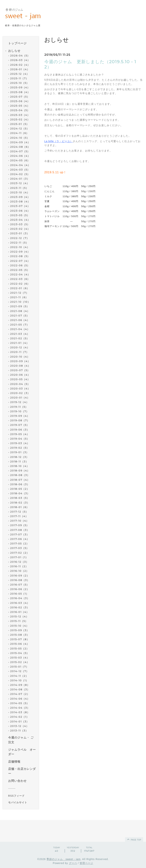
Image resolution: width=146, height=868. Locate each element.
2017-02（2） (20, 553)
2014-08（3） (20, 689)
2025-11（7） (19, 78)
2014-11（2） (19, 676)
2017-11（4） (19, 516)
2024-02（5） (20, 174)
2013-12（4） (19, 726)
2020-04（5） (20, 384)
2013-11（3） (19, 731)
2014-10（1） (19, 680)
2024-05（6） (20, 160)
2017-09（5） (20, 525)
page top (134, 839)
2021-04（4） (20, 329)
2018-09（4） (20, 471)
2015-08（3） (20, 635)
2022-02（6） (20, 284)
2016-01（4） (20, 612)
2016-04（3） (20, 598)
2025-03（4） (20, 115)
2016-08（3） (20, 580)
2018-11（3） (19, 462)
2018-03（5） (20, 498)
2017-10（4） (19, 521)
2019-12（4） (19, 402)
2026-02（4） (20, 65)
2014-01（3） (20, 722)
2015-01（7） (19, 667)
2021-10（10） (20, 302)
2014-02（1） (20, 717)
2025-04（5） (20, 110)
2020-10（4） (20, 357)
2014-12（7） (19, 671)
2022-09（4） (20, 252)
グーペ (73, 863)
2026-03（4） (20, 60)
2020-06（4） (20, 375)
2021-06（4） (20, 320)
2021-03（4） (20, 334)
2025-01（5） (20, 124)
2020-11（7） (19, 352)
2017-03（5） (20, 548)
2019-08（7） (20, 420)
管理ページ (86, 863)
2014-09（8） (20, 685)
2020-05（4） (20, 379)
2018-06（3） (20, 484)
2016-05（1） (19, 594)
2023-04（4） (20, 220)
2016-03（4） (20, 603)
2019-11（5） (19, 407)
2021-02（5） (20, 338)
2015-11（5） (19, 621)
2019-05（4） (20, 434)
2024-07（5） (20, 151)
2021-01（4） (20, 343)
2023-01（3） (20, 233)
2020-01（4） (20, 398)
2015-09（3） (20, 630)
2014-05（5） (20, 703)
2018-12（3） (19, 457)
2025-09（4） (20, 87)
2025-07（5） (20, 97)
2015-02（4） (20, 662)
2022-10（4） (20, 247)
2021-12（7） (19, 293)
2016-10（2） (19, 571)
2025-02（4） (20, 119)
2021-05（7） (20, 325)
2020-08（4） (20, 366)
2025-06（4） (20, 101)
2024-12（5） (20, 129)
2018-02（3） (20, 503)
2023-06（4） (20, 211)
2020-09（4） (20, 361)
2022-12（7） (20, 238)
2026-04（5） (20, 56)
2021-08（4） (20, 311)
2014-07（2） (20, 694)
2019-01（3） (19, 452)
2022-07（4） (20, 261)
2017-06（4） (20, 539)
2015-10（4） (19, 626)
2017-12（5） (19, 512)
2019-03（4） (20, 443)
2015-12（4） (19, 617)
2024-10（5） (20, 138)
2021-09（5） (20, 306)
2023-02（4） (20, 229)
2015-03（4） (20, 658)
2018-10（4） (20, 466)
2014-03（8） (20, 712)
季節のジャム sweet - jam (64, 859)
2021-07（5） (20, 316)
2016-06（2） (20, 589)
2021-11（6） (19, 297)
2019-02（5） (20, 448)
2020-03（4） (20, 389)
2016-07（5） (20, 585)
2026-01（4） (20, 69)
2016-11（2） (19, 566)
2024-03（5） (20, 170)
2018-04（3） (20, 493)
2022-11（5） (19, 243)
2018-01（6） (20, 507)
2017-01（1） (19, 557)
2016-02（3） (20, 607)
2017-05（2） (20, 544)
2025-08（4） (20, 92)
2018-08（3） (20, 475)
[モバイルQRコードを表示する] (22, 802)
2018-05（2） (20, 489)
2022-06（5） (20, 265)
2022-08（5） (20, 256)
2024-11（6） (19, 133)
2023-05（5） (20, 215)
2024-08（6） (20, 147)
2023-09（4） (20, 197)
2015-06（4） (20, 644)
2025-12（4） (20, 74)
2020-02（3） (20, 393)
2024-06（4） (20, 156)
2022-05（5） (20, 270)
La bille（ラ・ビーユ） (59, 141)
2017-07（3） (20, 534)
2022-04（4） (20, 274)
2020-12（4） (20, 347)
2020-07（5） (20, 370)
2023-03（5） (20, 224)
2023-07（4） (20, 206)
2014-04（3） (20, 708)
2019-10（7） (19, 411)
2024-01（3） (20, 179)
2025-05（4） (20, 106)
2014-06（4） (20, 699)
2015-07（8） (20, 639)
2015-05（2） (20, 649)
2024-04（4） (20, 165)
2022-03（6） (20, 279)
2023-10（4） (20, 192)
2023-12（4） (20, 183)
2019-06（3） (20, 430)
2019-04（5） (20, 439)
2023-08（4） (20, 202)
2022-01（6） (20, 288)
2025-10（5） (20, 83)
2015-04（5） (20, 653)
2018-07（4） (20, 480)
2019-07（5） (20, 425)
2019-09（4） (20, 416)
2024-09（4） (20, 142)
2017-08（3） (20, 530)
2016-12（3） (19, 562)
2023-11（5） (19, 188)
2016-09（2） (20, 576)
